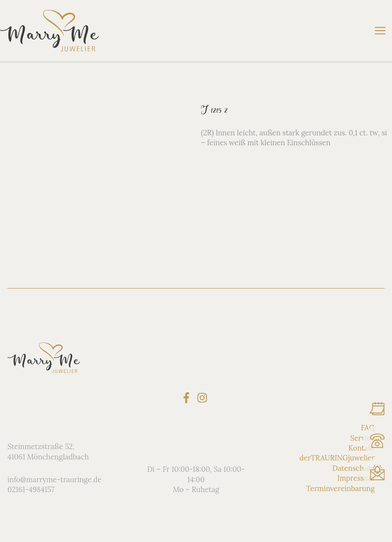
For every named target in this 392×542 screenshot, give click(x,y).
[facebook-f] (188, 398)
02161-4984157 (31, 489)
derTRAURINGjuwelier (337, 458)
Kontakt (361, 448)
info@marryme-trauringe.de (54, 479)
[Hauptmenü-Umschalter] (380, 31)
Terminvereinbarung (340, 488)
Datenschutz (353, 468)
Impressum (356, 478)
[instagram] (204, 398)
